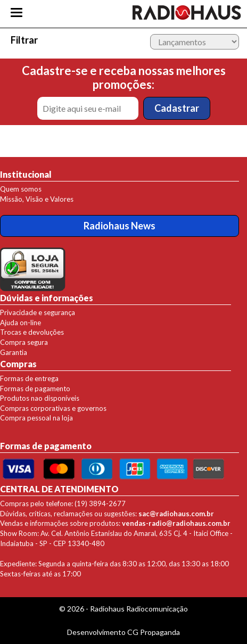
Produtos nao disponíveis (40, 398)
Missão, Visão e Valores (37, 199)
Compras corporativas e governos (53, 408)
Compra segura (24, 342)
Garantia (14, 352)
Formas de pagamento (35, 389)
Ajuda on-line (20, 323)
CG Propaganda (154, 632)
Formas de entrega (29, 378)
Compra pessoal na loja (36, 418)
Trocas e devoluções (32, 332)
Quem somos (21, 189)
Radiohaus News (120, 226)
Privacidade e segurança (38, 312)
